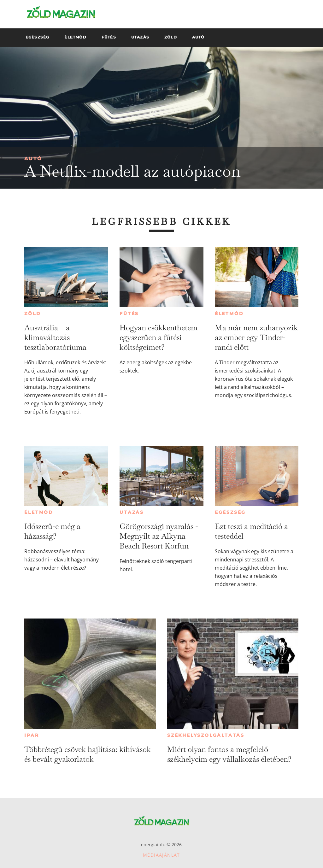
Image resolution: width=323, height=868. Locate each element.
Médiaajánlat (161, 855)
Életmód (229, 314)
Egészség (230, 512)
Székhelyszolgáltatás (206, 735)
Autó (33, 158)
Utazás (132, 512)
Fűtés (129, 314)
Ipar (32, 735)
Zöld (32, 314)
